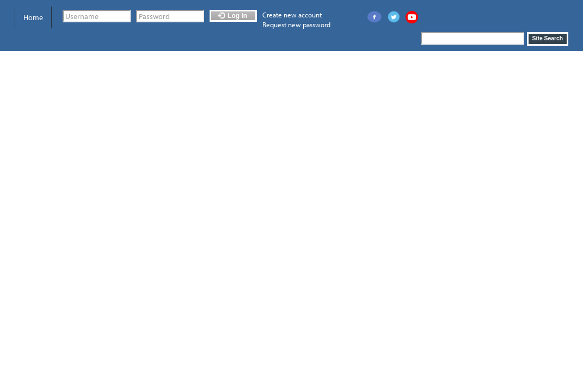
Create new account (292, 15)
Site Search (548, 38)
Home (33, 17)
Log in (232, 16)
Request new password (296, 24)
